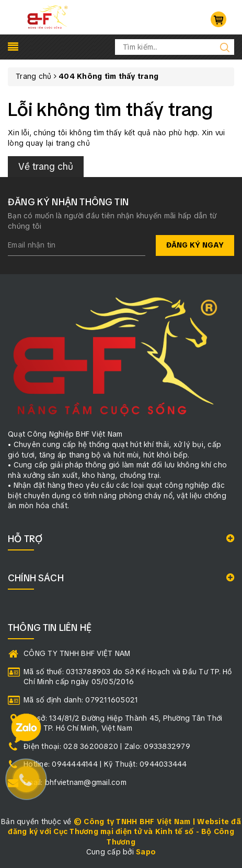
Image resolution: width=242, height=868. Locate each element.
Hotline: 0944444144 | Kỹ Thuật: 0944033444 (105, 764)
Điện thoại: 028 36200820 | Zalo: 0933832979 (107, 746)
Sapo (146, 852)
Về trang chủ (46, 166)
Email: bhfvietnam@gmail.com (75, 782)
